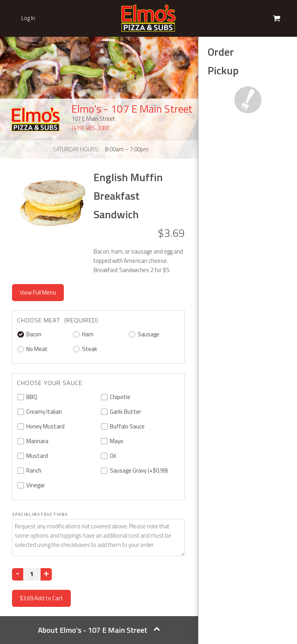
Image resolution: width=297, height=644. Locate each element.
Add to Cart (41, 598)
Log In (28, 18)
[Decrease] (18, 574)
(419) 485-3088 (90, 128)
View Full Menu (38, 292)
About (99, 630)
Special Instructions (40, 514)
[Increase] (46, 574)
